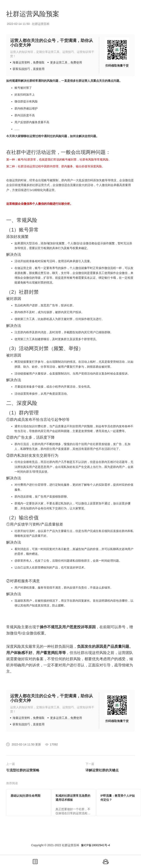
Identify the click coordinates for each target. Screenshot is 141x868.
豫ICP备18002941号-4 (95, 845)
